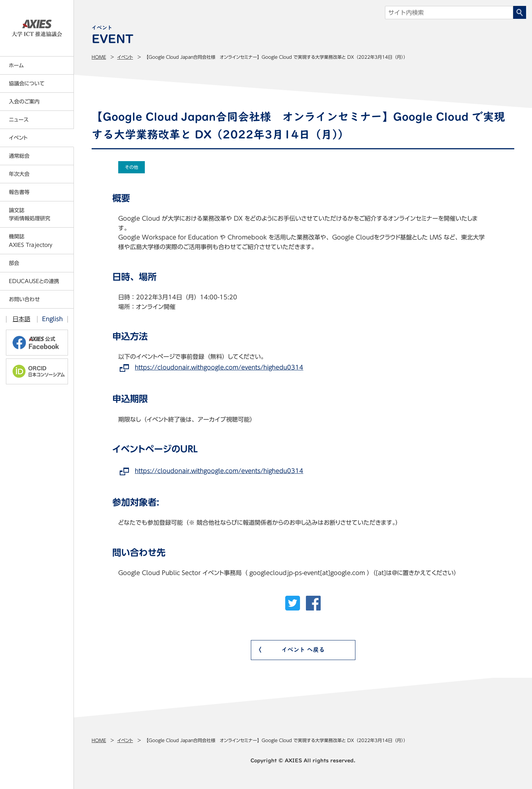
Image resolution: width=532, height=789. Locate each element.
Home (99, 57)
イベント (125, 57)
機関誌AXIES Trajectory (31, 241)
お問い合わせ (24, 299)
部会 (14, 263)
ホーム (16, 65)
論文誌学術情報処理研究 (30, 214)
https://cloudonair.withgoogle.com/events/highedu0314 (219, 367)
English (52, 319)
